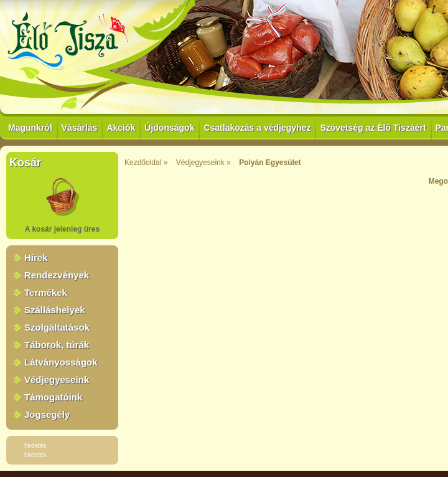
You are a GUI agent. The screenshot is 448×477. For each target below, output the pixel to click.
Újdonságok (169, 128)
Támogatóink (53, 397)
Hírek (36, 257)
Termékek (46, 292)
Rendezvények (57, 275)
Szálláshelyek (55, 310)
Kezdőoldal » (146, 163)
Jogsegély (47, 414)
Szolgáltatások (57, 327)
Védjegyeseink (57, 380)
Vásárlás (80, 128)
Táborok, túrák (57, 345)
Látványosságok (61, 362)
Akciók (121, 128)
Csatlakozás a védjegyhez (257, 128)
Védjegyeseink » (203, 163)
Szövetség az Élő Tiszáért (373, 128)
